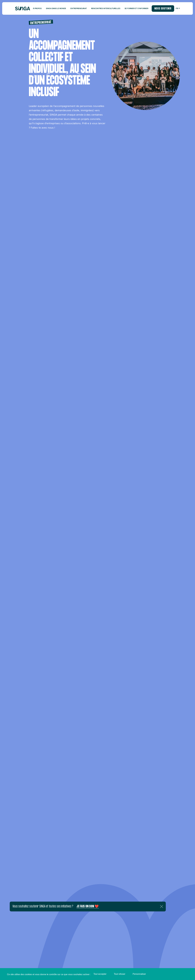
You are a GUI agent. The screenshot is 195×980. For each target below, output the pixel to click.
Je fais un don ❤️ (88, 906)
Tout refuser (120, 974)
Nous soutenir (163, 9)
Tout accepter (100, 974)
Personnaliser (139, 974)
